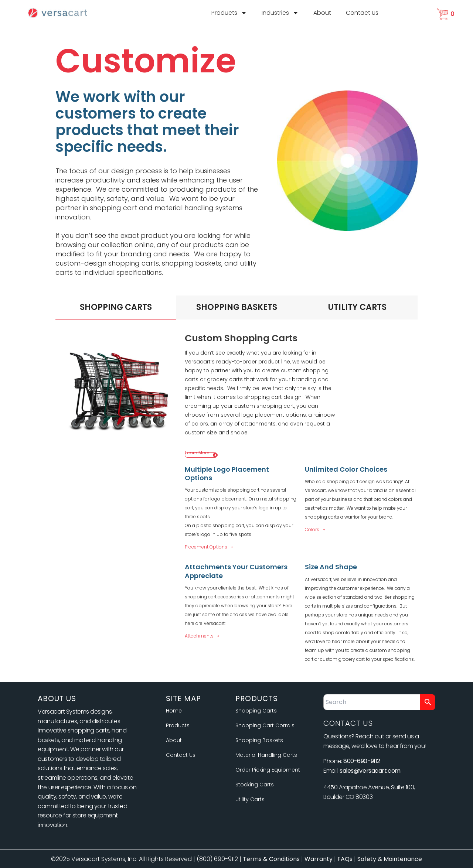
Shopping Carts (256, 711)
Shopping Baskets (259, 740)
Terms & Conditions (271, 859)
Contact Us (362, 13)
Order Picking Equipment (268, 770)
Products (229, 13)
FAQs (345, 859)
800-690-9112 (362, 761)
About (322, 13)
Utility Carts (250, 799)
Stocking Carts (255, 785)
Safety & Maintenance (390, 859)
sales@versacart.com (370, 771)
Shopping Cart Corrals (265, 725)
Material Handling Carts (266, 755)
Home (174, 711)
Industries (280, 13)
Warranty (319, 859)
